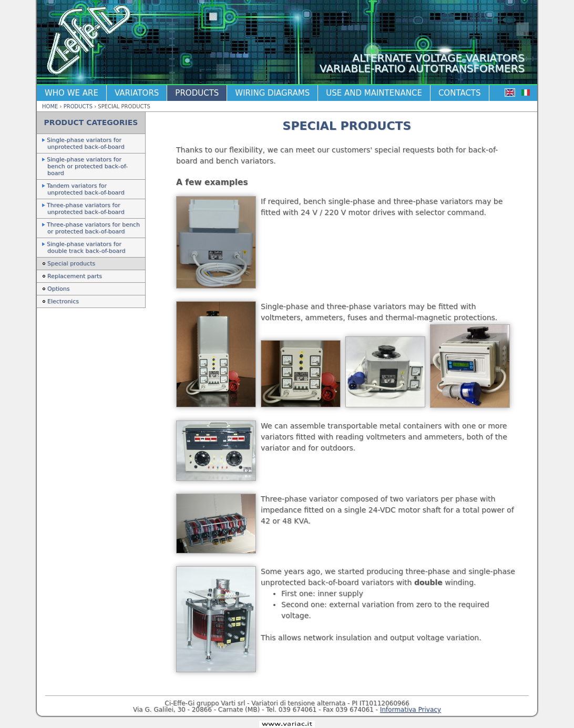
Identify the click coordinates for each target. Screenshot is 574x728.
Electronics (63, 301)
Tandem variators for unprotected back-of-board (86, 189)
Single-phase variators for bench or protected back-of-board (87, 166)
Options (58, 289)
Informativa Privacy (411, 710)
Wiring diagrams (272, 93)
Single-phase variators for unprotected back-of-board (86, 143)
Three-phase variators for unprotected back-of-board (86, 209)
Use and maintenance (374, 93)
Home (50, 106)
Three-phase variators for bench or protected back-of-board (93, 228)
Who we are (71, 93)
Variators (137, 93)
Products (197, 93)
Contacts (460, 93)
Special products (71, 264)
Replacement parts (75, 276)
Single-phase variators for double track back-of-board (86, 248)
